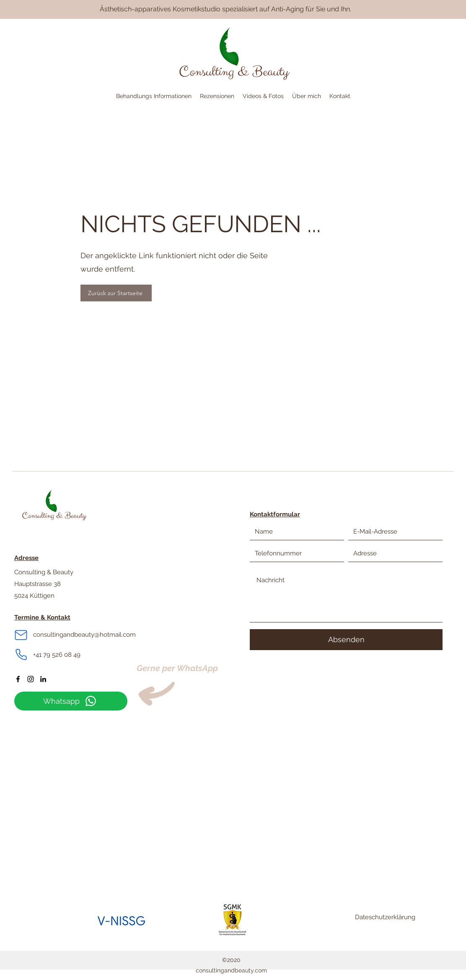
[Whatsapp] (71, 701)
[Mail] (21, 635)
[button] (154, 96)
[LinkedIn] (43, 679)
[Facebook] (18, 679)
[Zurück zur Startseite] (116, 293)
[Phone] (21, 655)
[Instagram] (31, 679)
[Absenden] (346, 640)
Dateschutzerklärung (385, 917)
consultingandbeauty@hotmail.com (84, 635)
